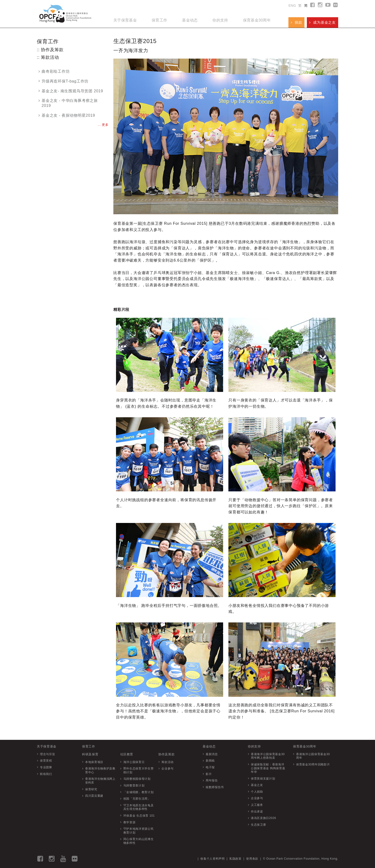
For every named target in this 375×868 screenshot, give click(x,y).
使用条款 (252, 859)
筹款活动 (168, 762)
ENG (292, 5)
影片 (209, 774)
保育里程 (46, 761)
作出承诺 (257, 812)
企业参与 (168, 769)
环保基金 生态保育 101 (139, 816)
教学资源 (130, 822)
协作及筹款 (166, 754)
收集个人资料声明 (212, 859)
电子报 (210, 767)
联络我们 (46, 774)
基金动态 (190, 20)
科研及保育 (90, 754)
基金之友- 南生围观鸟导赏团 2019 (71, 91)
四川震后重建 (94, 796)
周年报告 (212, 780)
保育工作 (159, 20)
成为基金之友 (323, 22)
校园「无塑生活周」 (137, 799)
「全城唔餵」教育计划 (139, 792)
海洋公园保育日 (134, 762)
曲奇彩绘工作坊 (54, 71)
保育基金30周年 (257, 20)
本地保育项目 (94, 762)
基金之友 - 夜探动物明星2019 (67, 115)
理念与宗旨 (47, 754)
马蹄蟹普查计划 (134, 786)
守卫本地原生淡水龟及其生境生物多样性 (139, 807)
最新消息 (212, 754)
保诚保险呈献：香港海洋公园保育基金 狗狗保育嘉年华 (268, 768)
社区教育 (127, 754)
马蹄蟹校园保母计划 (137, 779)
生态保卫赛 (258, 825)
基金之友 (257, 785)
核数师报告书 (215, 787)
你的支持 (220, 20)
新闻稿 (210, 761)
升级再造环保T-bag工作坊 (63, 81)
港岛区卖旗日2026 (263, 818)
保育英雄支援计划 (263, 779)
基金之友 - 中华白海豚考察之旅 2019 (68, 103)
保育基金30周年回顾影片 (313, 764)
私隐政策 (235, 859)
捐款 (296, 22)
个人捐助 (257, 792)
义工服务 (257, 805)
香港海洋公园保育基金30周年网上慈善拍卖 (268, 756)
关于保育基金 (125, 20)
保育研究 (91, 789)
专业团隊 (46, 767)
